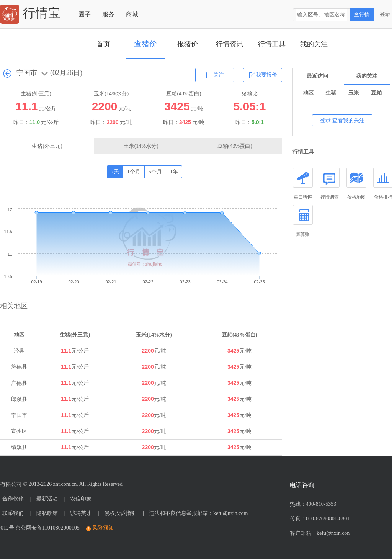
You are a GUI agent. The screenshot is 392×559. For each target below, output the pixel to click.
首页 (103, 44)
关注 (219, 75)
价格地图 (356, 184)
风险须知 (103, 528)
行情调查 (330, 184)
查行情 (362, 15)
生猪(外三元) (47, 146)
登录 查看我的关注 (342, 120)
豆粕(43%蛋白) (235, 146)
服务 (108, 14)
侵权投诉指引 (120, 513)
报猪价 (188, 44)
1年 (174, 172)
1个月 (134, 172)
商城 (132, 14)
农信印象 (81, 499)
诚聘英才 (81, 513)
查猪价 (145, 44)
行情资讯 (230, 44)
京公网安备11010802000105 (47, 528)
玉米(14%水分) (141, 146)
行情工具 (272, 44)
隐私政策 (47, 513)
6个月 (155, 172)
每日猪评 (303, 184)
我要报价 (266, 75)
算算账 (303, 221)
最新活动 (47, 499)
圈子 (85, 14)
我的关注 (314, 44)
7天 (115, 172)
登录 (385, 14)
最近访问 (317, 76)
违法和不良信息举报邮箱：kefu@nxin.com (198, 513)
